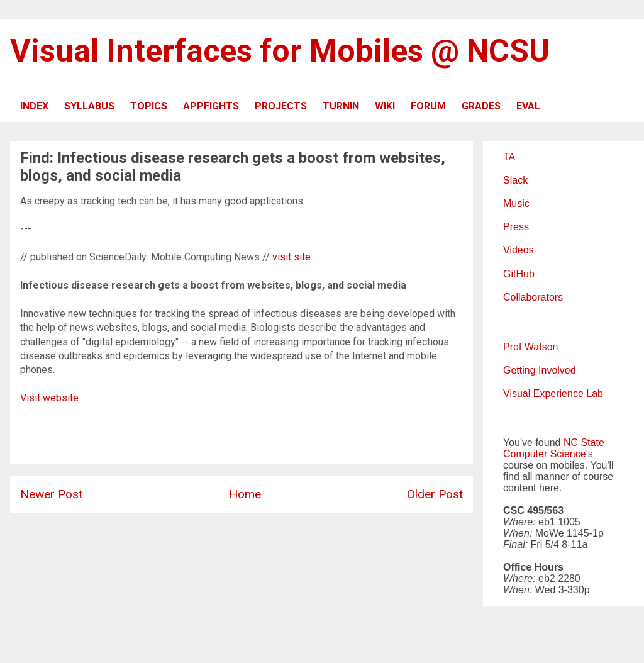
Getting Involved (540, 370)
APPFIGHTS (211, 106)
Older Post (435, 494)
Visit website (49, 398)
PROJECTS (281, 106)
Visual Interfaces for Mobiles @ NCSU (280, 51)
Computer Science (545, 454)
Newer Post (51, 494)
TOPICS (149, 106)
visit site (291, 257)
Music (516, 203)
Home (245, 494)
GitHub (519, 274)
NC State (584, 443)
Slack (515, 180)
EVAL (528, 106)
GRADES (481, 106)
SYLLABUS (89, 106)
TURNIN (341, 106)
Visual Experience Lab (553, 393)
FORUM (428, 106)
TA (509, 157)
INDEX (34, 106)
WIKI (385, 106)
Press (516, 227)
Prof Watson (530, 347)
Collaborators (533, 297)
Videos (519, 250)
